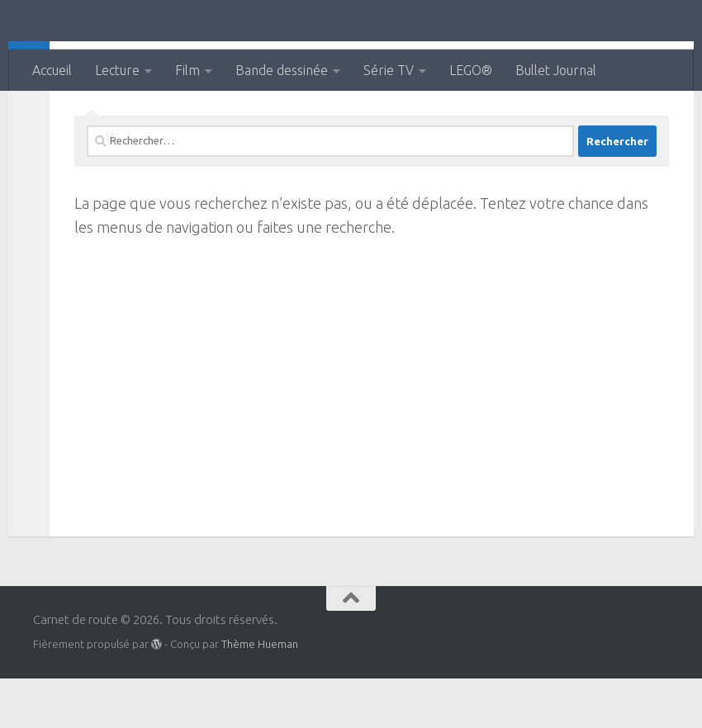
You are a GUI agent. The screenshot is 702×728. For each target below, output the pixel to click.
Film (187, 70)
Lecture (117, 70)
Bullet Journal (556, 70)
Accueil (52, 70)
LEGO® (471, 70)
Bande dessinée (282, 70)
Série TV (389, 70)
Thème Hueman (260, 693)
